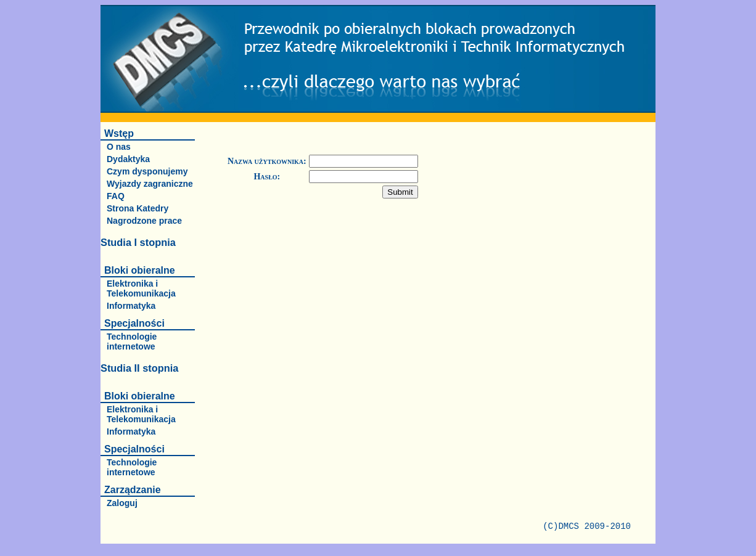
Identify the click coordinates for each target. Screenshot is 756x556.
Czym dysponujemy (147, 171)
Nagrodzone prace (144, 221)
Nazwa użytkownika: (267, 161)
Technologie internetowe (132, 341)
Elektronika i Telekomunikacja (141, 288)
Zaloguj (122, 503)
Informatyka (131, 306)
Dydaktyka (128, 159)
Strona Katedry (138, 208)
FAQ (116, 196)
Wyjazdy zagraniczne (150, 184)
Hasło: (267, 177)
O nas (119, 147)
